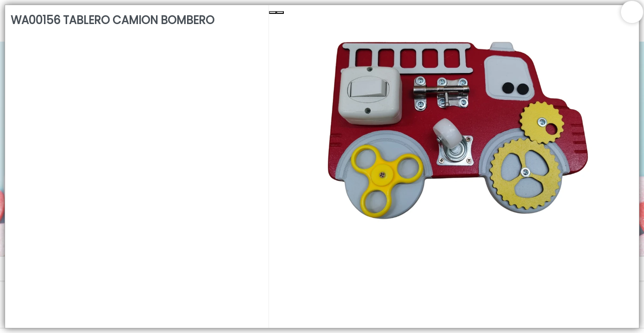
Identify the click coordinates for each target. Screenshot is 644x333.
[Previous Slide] (273, 12)
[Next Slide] (280, 12)
